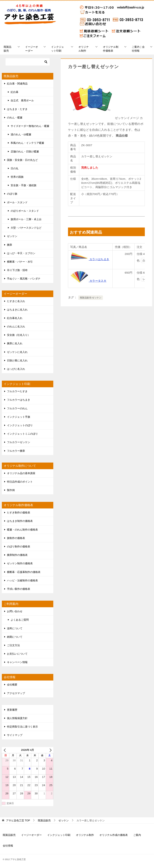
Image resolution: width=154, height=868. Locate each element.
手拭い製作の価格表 (19, 589)
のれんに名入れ (16, 326)
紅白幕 (15, 92)
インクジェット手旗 (19, 417)
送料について (15, 628)
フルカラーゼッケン (19, 442)
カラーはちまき (90, 259)
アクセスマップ (16, 693)
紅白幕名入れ (15, 318)
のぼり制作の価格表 (19, 546)
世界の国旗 (17, 177)
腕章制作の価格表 (17, 555)
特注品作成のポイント (20, 482)
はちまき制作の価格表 (20, 521)
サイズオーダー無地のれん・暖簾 (30, 126)
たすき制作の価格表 (19, 513)
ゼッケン (12, 236)
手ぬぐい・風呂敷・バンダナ (24, 279)
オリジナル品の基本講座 (21, 473)
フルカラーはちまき (19, 400)
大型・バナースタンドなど (26, 228)
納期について (15, 637)
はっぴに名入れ (16, 369)
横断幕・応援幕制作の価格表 (24, 572)
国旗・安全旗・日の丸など (22, 160)
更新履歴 (12, 710)
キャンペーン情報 (17, 662)
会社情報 (8, 846)
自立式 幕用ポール (22, 100)
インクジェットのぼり (20, 425)
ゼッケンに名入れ (17, 352)
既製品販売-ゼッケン (91, 298)
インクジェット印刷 (58, 49)
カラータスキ (88, 281)
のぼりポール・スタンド (25, 211)
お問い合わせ (15, 611)
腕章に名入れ (15, 343)
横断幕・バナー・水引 (20, 262)
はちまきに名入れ (17, 310)
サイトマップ (15, 735)
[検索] (28, 62)
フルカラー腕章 (16, 451)
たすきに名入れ (16, 301)
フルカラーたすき (17, 391)
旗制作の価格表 (16, 538)
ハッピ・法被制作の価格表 (22, 580)
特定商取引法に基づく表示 (22, 727)
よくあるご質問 (20, 620)
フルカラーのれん (17, 408)
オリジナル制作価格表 (111, 49)
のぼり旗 (12, 194)
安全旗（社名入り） (19, 335)
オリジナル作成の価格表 (114, 835)
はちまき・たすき (17, 109)
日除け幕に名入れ (17, 360)
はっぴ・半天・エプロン (21, 253)
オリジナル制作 (84, 49)
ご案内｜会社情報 (138, 49)
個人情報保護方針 (17, 718)
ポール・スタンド (17, 202)
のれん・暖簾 (15, 118)
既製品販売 (8, 49)
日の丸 (15, 168)
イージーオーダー (32, 49)
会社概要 (12, 685)
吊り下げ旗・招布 (17, 270)
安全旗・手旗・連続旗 (24, 185)
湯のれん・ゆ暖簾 (21, 134)
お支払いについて (17, 654)
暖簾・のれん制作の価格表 (22, 530)
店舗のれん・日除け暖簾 (25, 151)
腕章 (10, 245)
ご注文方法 (13, 645)
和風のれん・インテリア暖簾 (27, 143)
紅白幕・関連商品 (17, 84)
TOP (18, 820)
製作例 (11, 490)
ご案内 (137, 835)
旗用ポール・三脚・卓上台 (26, 219)
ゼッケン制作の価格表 (20, 563)
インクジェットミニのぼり (22, 434)
